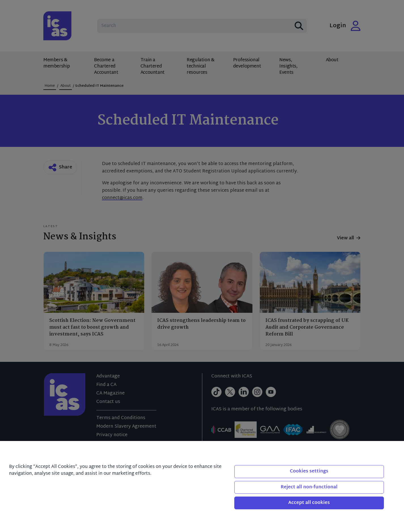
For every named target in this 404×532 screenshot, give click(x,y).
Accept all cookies (309, 503)
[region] (202, 486)
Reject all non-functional (309, 487)
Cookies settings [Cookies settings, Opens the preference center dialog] (309, 471)
